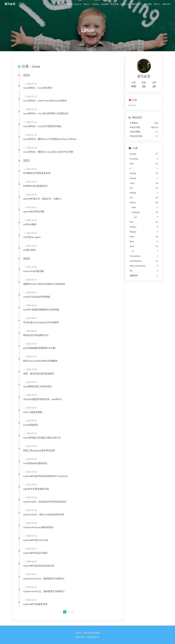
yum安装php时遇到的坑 (35, 463)
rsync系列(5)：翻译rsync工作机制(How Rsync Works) (50, 139)
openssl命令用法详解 (34, 211)
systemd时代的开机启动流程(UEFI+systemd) (45, 476)
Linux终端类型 (30, 425)
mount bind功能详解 (33, 271)
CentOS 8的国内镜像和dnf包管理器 (41, 310)
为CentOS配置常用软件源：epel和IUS (42, 399)
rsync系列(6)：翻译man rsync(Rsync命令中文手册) (48, 152)
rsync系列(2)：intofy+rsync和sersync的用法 (45, 101)
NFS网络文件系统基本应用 (37, 173)
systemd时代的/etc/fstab (36, 540)
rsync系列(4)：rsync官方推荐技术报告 (42, 126)
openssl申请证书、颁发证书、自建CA (42, 199)
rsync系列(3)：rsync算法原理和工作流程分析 (46, 113)
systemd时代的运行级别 (35, 553)
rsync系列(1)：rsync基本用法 (38, 88)
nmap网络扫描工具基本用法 (37, 386)
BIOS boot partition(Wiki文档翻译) (40, 361)
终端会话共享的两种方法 (36, 335)
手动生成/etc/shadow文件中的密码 (41, 322)
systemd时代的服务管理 (35, 604)
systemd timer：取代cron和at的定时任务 (44, 514)
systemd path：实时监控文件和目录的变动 (45, 502)
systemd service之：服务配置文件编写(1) (44, 591)
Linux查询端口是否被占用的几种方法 (42, 438)
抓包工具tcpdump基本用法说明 (39, 450)
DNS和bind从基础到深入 (36, 186)
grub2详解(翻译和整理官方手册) (39, 348)
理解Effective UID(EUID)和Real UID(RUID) (44, 284)
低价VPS (132, 105)
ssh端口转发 (29, 250)
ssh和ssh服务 (30, 224)
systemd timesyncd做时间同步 (38, 527)
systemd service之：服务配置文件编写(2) (44, 578)
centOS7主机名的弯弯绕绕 (37, 297)
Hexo (83, 637)
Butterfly (95, 637)
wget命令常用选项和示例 (36, 489)
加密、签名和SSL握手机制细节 (39, 374)
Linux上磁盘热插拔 (33, 412)
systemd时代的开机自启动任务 (39, 566)
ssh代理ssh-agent (32, 237)
